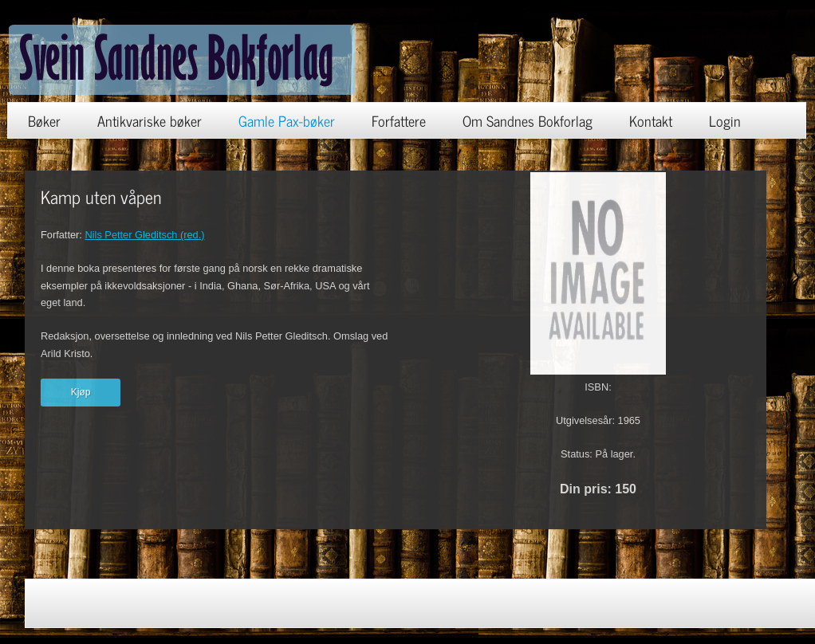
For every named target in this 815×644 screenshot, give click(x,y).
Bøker (44, 120)
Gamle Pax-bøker (287, 120)
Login (725, 120)
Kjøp (81, 392)
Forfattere (399, 120)
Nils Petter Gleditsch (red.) (144, 235)
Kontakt (651, 120)
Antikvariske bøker (150, 120)
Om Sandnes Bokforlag (528, 120)
